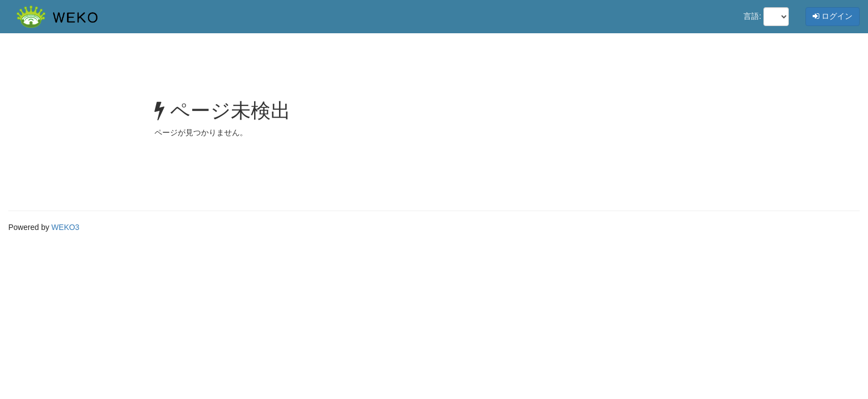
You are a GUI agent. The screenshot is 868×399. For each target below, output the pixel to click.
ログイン (833, 16)
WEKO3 (66, 227)
